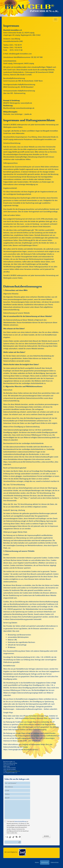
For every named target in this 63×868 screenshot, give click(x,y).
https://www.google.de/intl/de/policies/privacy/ (21, 750)
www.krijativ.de (26, 103)
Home (37, 862)
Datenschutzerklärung (20, 821)
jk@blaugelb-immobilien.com (13, 771)
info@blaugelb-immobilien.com (20, 54)
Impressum (45, 862)
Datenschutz (55, 862)
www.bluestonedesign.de (25, 108)
